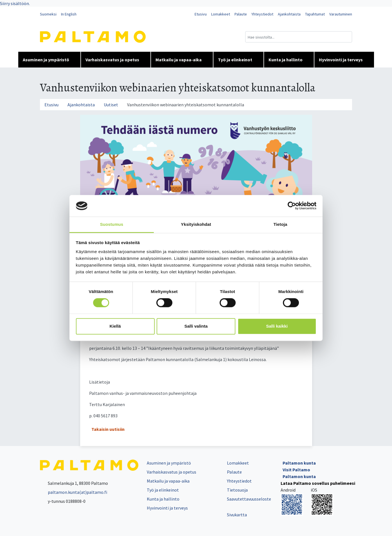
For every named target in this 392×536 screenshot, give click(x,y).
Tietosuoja (237, 490)
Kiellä (115, 326)
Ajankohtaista (289, 14)
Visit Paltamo (296, 470)
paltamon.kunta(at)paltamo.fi (74, 492)
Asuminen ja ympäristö (49, 60)
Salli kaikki (277, 326)
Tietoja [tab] (281, 224)
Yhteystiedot (262, 14)
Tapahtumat (315, 14)
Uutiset (111, 105)
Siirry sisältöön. (15, 3)
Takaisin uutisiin (108, 429)
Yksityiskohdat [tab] (196, 224)
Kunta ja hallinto (289, 60)
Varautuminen (341, 14)
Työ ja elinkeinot (238, 60)
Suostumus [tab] (112, 224)
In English (69, 14)
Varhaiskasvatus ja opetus (116, 60)
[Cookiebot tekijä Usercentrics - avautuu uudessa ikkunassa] (292, 206)
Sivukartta (237, 515)
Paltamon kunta (299, 463)
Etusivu (201, 14)
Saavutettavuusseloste (249, 499)
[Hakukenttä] (299, 37)
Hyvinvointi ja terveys (344, 60)
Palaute (241, 14)
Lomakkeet (221, 14)
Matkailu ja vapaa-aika (182, 60)
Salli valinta (196, 326)
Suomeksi (48, 14)
